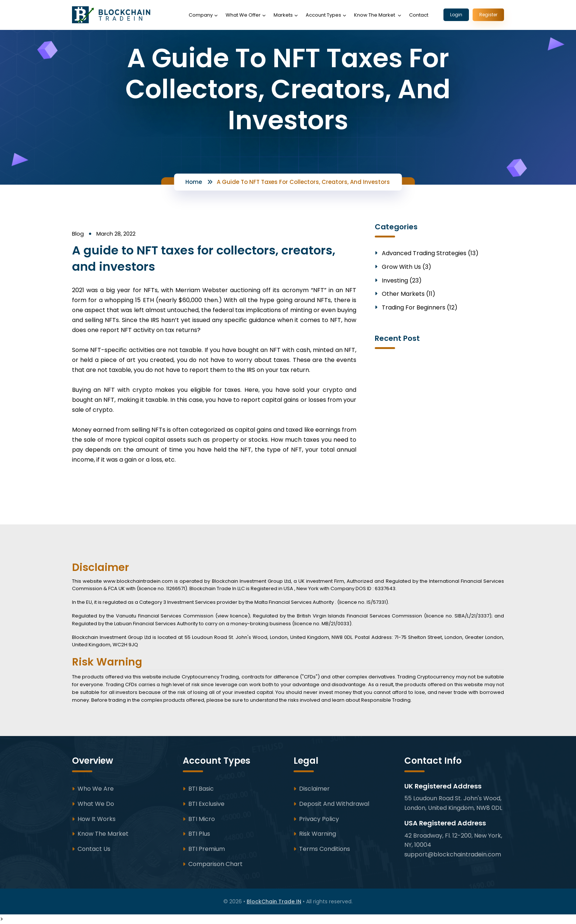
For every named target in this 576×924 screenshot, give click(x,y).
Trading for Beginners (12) (420, 308)
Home (194, 182)
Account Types (323, 15)
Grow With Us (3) (407, 267)
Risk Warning (318, 834)
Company (201, 15)
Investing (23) (402, 281)
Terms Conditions (325, 849)
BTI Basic (201, 789)
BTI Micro (202, 819)
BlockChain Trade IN (274, 901)
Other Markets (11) (409, 294)
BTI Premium (207, 849)
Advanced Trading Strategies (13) (430, 254)
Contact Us (94, 849)
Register (488, 15)
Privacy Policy (319, 819)
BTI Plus (199, 834)
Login (456, 15)
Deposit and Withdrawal (334, 804)
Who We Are (96, 789)
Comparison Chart (215, 864)
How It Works (97, 819)
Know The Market (375, 15)
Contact (419, 15)
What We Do (96, 804)
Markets (283, 15)
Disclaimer (314, 789)
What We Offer (243, 15)
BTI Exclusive (206, 804)
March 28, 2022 (116, 234)
